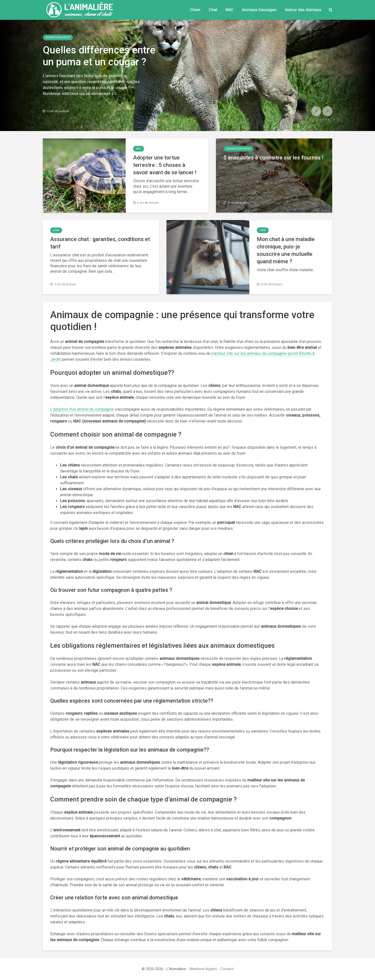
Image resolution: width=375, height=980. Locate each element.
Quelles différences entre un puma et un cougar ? (99, 56)
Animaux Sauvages (259, 10)
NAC (230, 10)
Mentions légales (203, 969)
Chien (195, 10)
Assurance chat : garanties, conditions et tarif (100, 243)
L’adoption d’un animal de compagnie (82, 409)
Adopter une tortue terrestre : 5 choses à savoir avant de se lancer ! (165, 165)
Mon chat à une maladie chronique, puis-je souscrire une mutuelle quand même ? (286, 250)
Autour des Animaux (303, 10)
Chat (213, 10)
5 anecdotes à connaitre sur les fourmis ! (273, 158)
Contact (227, 969)
